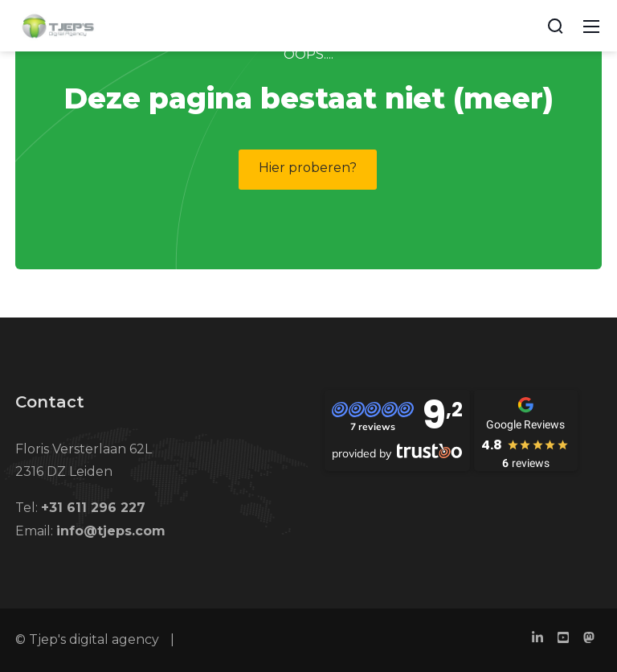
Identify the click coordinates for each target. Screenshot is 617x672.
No (385, 102)
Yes (459, 103)
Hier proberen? (308, 168)
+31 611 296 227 (93, 508)
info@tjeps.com (111, 531)
